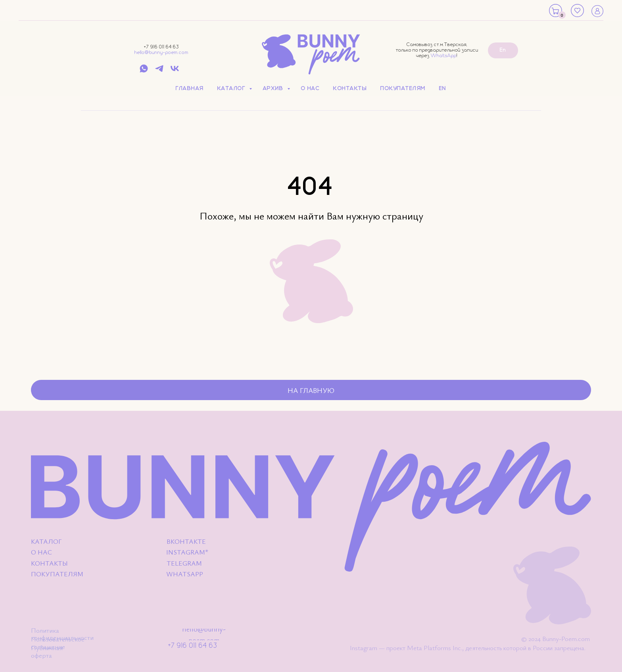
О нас (311, 89)
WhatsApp (444, 56)
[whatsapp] (144, 71)
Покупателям (403, 89)
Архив (274, 89)
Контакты (350, 89)
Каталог (232, 89)
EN (443, 89)
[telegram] (159, 71)
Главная (190, 89)
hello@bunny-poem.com (161, 53)
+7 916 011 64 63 (161, 47)
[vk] (175, 71)
